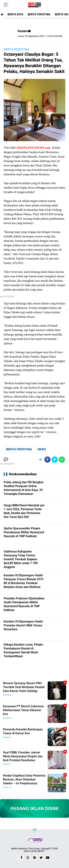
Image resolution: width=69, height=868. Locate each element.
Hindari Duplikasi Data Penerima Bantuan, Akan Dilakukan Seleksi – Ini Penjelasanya (24, 779)
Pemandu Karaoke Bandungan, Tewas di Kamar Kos (23, 731)
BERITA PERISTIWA (39, 14)
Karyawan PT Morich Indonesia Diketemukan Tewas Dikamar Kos (23, 710)
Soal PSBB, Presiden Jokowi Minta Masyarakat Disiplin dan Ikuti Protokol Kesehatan (23, 756)
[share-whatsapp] (62, 460)
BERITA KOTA (15, 14)
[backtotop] (35, 831)
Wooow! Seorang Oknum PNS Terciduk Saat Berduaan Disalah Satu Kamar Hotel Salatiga (24, 687)
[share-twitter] (55, 460)
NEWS (42, 449)
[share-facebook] (47, 460)
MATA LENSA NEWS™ (35, 851)
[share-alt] (40, 460)
